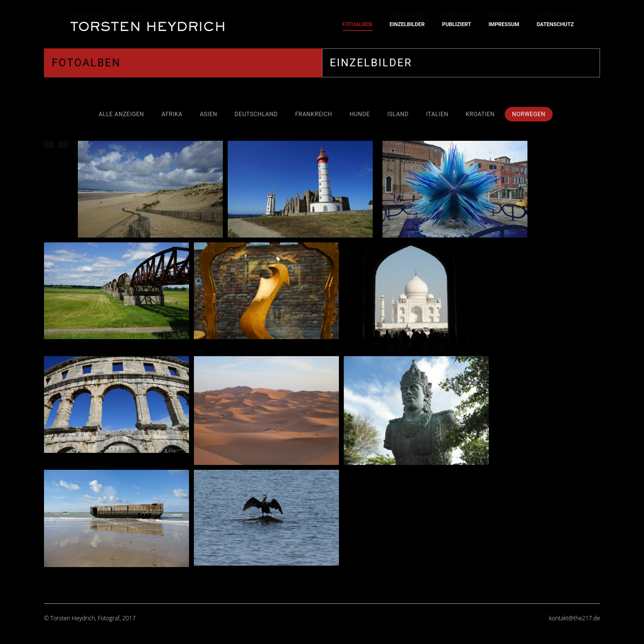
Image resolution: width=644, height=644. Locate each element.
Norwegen (529, 114)
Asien (208, 114)
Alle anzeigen (121, 114)
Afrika (172, 114)
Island (398, 114)
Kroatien (480, 114)
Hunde (360, 114)
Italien (437, 114)
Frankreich (314, 114)
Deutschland (256, 114)
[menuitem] (357, 24)
